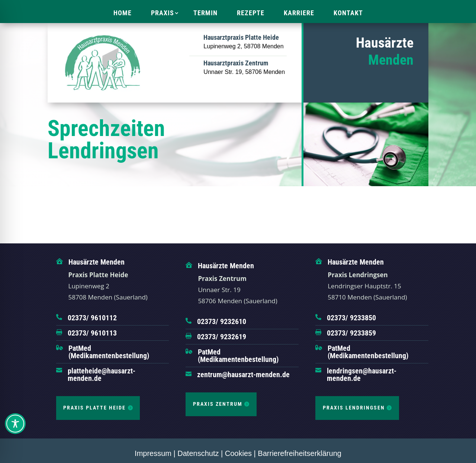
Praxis (163, 13)
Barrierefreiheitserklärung (300, 453)
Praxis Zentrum (218, 404)
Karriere (299, 13)
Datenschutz (198, 453)
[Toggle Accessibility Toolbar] (15, 424)
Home (123, 13)
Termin (205, 13)
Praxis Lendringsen (354, 408)
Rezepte (251, 13)
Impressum (153, 453)
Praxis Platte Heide (94, 408)
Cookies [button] (238, 453)
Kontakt (348, 13)
